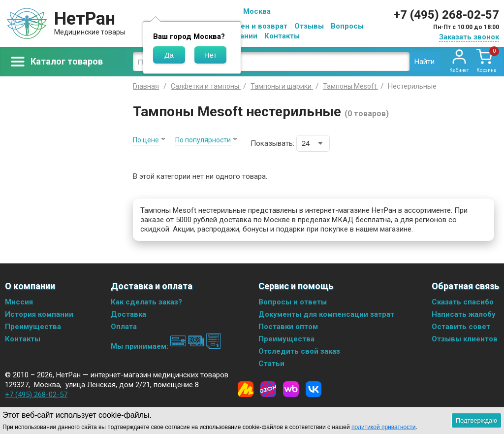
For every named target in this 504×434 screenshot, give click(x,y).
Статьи (271, 364)
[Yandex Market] (246, 389)
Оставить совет (461, 327)
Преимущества (33, 327)
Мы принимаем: (166, 346)
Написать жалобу (464, 314)
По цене (146, 140)
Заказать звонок (469, 37)
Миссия (19, 302)
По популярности (203, 140)
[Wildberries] (291, 389)
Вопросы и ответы (293, 302)
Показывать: (272, 143)
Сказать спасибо (463, 302)
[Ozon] (268, 389)
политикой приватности (383, 427)
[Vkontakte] (314, 389)
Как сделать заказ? (146, 302)
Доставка (128, 314)
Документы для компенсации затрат (326, 314)
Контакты (282, 36)
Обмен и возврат (256, 26)
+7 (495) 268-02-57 (446, 15)
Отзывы (309, 26)
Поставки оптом (288, 327)
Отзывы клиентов (465, 339)
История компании (39, 314)
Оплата (124, 327)
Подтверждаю (476, 420)
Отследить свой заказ (299, 351)
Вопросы (347, 26)
